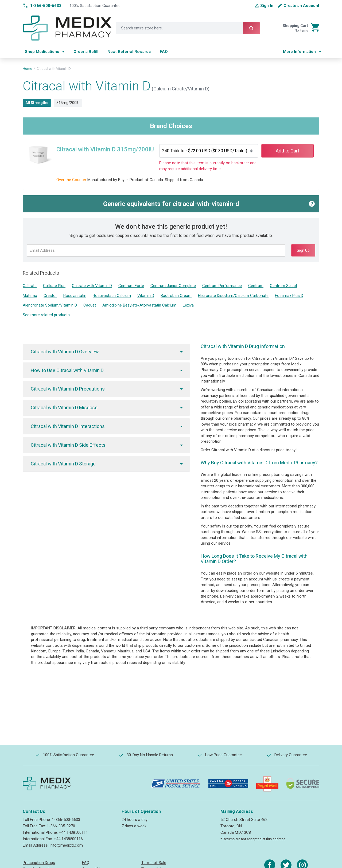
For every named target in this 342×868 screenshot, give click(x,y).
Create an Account (301, 6)
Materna (30, 296)
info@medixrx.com (66, 845)
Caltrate (30, 286)
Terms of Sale (154, 863)
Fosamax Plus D (289, 296)
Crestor (50, 296)
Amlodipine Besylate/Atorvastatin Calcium (139, 305)
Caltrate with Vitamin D (92, 286)
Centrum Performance (222, 286)
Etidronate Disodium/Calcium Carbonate (233, 296)
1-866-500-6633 (66, 820)
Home (27, 69)
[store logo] (67, 28)
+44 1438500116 (68, 839)
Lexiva (188, 305)
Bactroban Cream (176, 296)
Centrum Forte (131, 286)
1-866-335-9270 (61, 826)
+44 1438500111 (73, 832)
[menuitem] (45, 52)
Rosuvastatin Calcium (112, 296)
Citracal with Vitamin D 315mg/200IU (105, 149)
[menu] (149, 52)
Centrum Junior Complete (173, 286)
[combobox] (188, 28)
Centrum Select (283, 286)
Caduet (90, 305)
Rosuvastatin (75, 296)
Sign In (267, 6)
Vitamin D (146, 296)
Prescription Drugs (39, 863)
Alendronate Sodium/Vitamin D (50, 305)
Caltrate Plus (54, 286)
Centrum (256, 286)
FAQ (86, 863)
